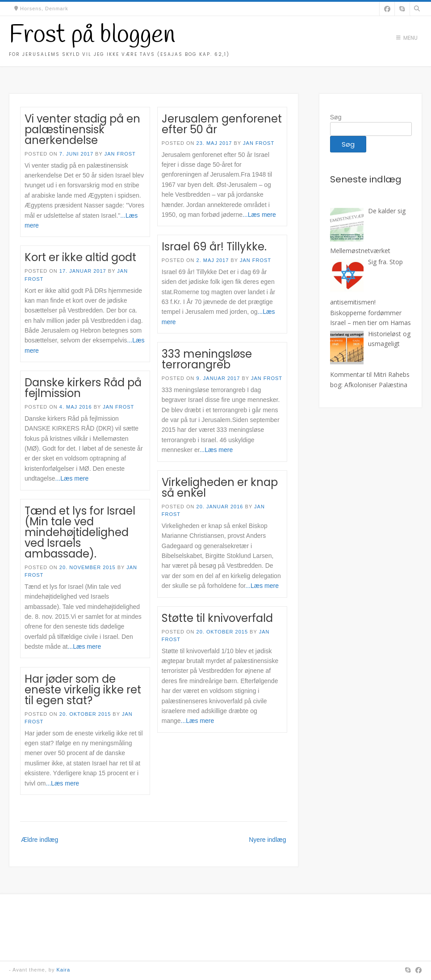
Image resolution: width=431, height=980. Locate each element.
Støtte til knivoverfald (217, 618)
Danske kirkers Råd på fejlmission (83, 388)
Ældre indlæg (40, 840)
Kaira (63, 970)
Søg (336, 117)
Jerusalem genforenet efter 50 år (222, 124)
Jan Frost (120, 154)
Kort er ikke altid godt (80, 257)
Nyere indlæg (267, 840)
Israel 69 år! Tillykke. (214, 247)
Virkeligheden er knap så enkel (220, 488)
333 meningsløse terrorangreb (207, 359)
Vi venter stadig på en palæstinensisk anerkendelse (82, 129)
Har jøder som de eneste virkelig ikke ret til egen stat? (83, 690)
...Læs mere (259, 215)
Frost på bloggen (92, 35)
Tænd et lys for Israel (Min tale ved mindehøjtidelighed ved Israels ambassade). (80, 532)
